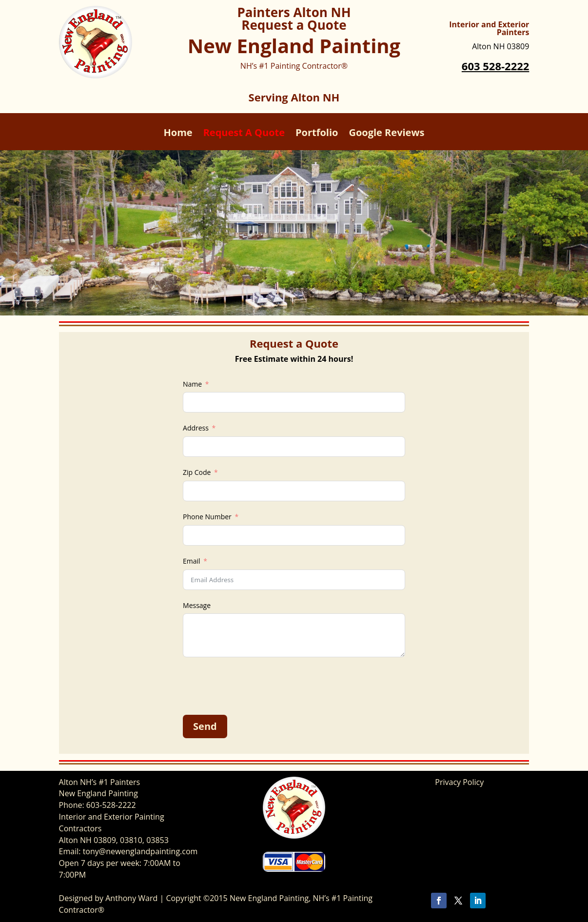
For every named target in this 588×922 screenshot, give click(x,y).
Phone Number (207, 517)
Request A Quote (244, 134)
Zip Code (197, 472)
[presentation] (257, 686)
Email (192, 561)
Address (196, 428)
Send (205, 726)
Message (197, 605)
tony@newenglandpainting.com (140, 851)
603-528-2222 (111, 805)
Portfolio (317, 134)
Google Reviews (386, 134)
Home (178, 134)
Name (192, 384)
